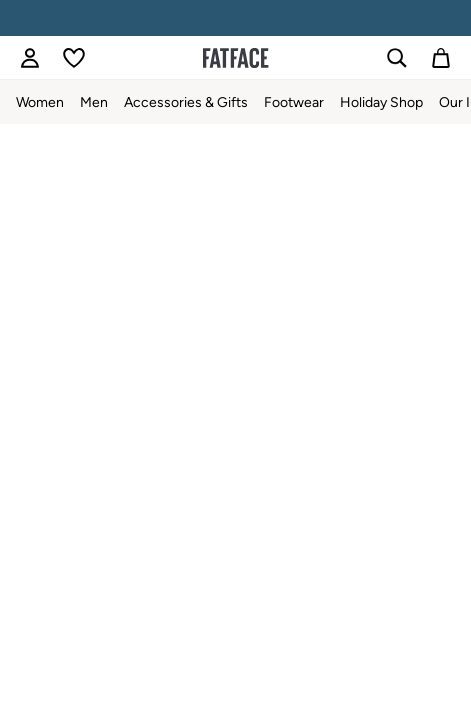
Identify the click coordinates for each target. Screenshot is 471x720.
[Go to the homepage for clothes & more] (236, 58)
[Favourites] (74, 58)
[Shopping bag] (441, 58)
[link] (30, 58)
